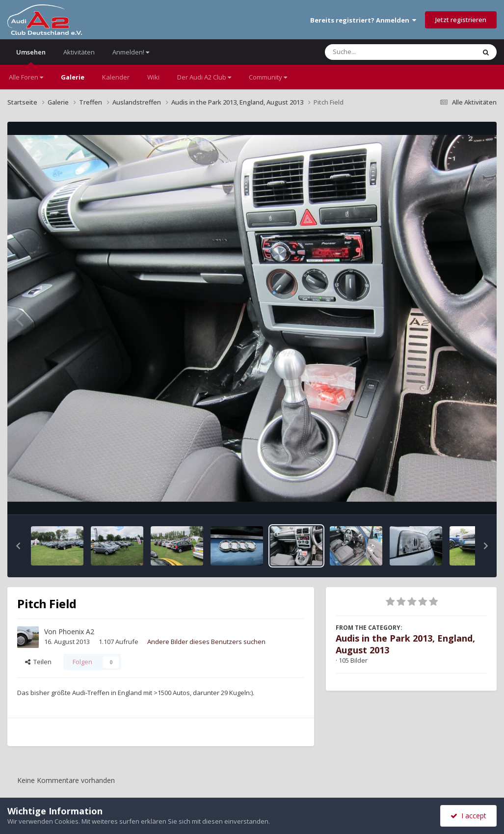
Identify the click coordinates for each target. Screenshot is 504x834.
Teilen (38, 662)
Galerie (73, 77)
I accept (468, 816)
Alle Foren (26, 77)
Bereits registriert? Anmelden (363, 20)
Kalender (116, 77)
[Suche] (380, 52)
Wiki (153, 77)
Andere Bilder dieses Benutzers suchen (206, 642)
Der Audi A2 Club (204, 77)
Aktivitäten (79, 52)
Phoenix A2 (76, 632)
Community (268, 77)
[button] (18, 546)
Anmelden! (131, 52)
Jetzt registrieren (461, 20)
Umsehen (31, 56)
